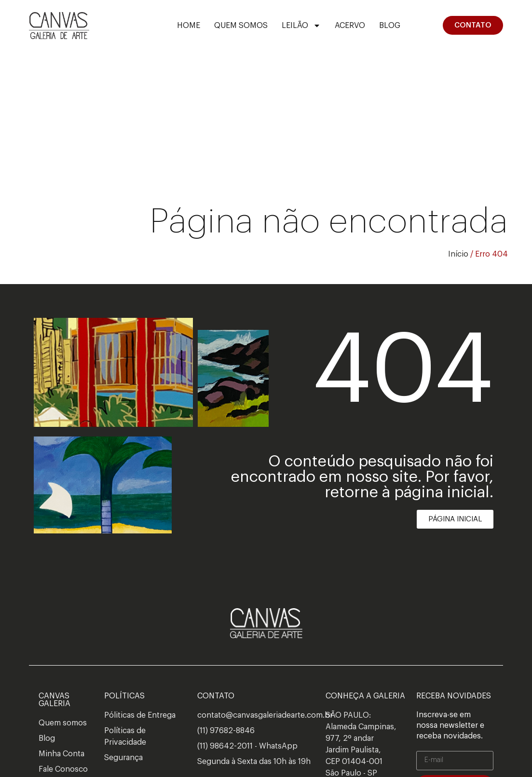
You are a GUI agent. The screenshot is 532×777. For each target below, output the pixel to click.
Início (458, 254)
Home (189, 26)
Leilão (301, 26)
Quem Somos (241, 26)
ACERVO (350, 26)
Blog (390, 26)
